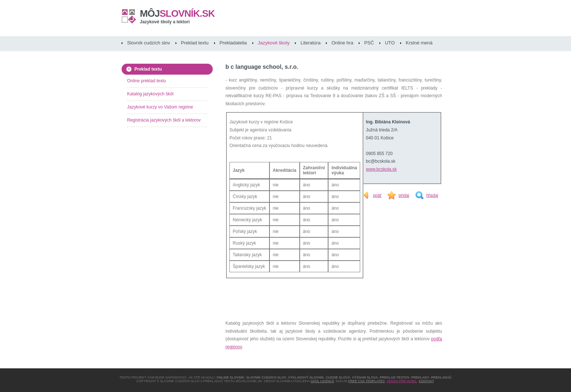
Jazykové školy (274, 43)
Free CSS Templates (366, 381)
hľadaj (432, 195)
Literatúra (310, 43)
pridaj (404, 195)
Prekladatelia (233, 43)
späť (377, 195)
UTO (390, 43)
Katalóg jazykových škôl (150, 94)
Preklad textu (195, 43)
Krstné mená (419, 43)
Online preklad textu (147, 81)
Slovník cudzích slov (149, 43)
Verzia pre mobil (402, 381)
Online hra (342, 43)
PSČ (369, 43)
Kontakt (426, 381)
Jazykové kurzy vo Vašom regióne (160, 107)
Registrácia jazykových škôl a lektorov (164, 120)
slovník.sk (177, 13)
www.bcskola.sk (381, 169)
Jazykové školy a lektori (165, 22)
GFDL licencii (322, 381)
